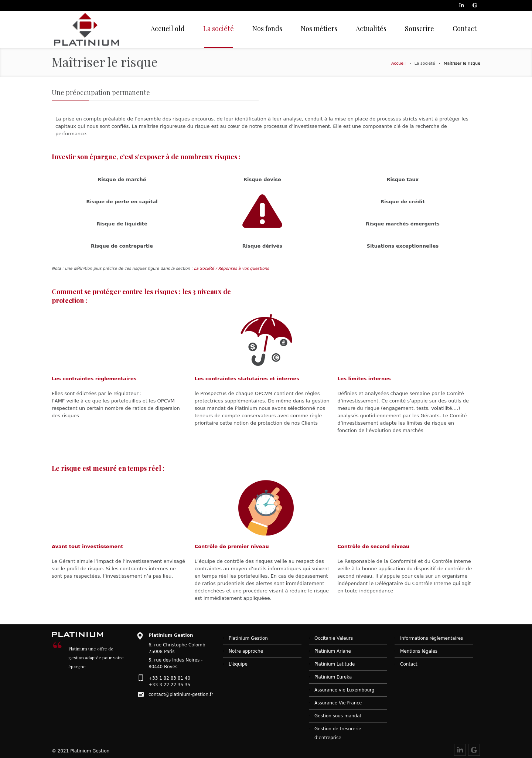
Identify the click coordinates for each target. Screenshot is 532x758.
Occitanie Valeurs (334, 638)
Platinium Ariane (333, 651)
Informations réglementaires (432, 638)
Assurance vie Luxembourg (344, 690)
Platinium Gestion (248, 638)
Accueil (398, 63)
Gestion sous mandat (338, 716)
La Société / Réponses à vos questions (231, 268)
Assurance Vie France (338, 703)
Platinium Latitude (335, 664)
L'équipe (238, 664)
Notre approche (246, 651)
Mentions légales (419, 651)
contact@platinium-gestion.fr (181, 694)
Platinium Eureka (333, 677)
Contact (409, 664)
